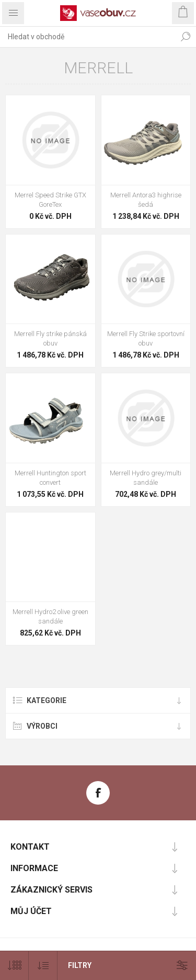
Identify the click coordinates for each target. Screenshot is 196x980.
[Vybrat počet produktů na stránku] (14, 966)
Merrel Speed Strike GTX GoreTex (50, 200)
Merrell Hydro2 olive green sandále (50, 616)
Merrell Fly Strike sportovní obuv (146, 338)
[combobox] (88, 37)
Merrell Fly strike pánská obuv (50, 338)
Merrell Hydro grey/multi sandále (146, 478)
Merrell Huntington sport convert (50, 478)
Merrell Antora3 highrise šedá (146, 200)
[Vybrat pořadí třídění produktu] (43, 966)
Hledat (186, 37)
